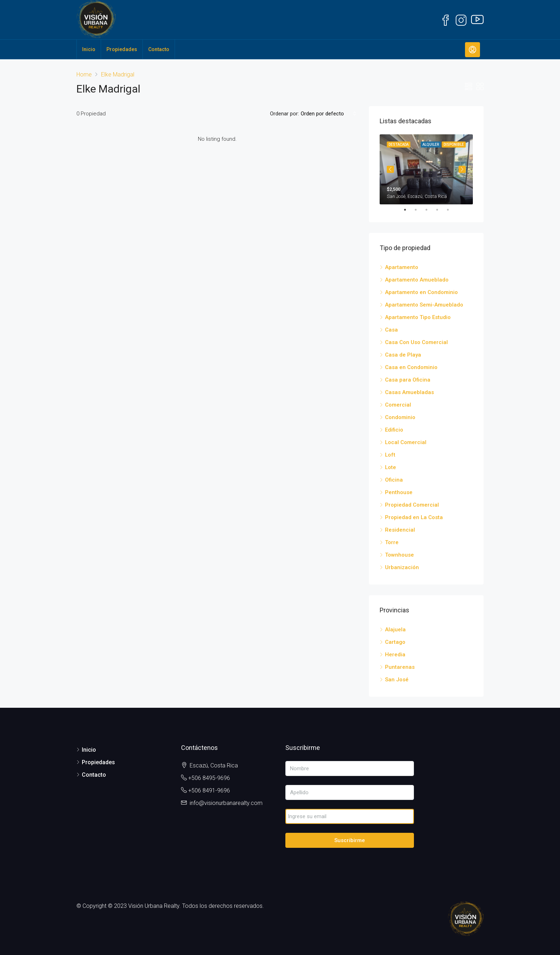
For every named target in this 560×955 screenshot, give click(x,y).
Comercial (398, 405)
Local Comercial (406, 442)
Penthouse (399, 492)
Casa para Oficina (408, 380)
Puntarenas (400, 667)
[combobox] (329, 114)
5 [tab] (451, 210)
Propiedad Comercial (412, 505)
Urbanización (402, 567)
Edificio (394, 430)
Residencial (400, 530)
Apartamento (402, 267)
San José (397, 680)
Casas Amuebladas (409, 392)
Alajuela (395, 630)
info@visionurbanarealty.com (226, 803)
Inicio (89, 49)
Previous (390, 169)
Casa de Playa (403, 355)
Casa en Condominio (411, 367)
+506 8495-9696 (209, 778)
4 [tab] (441, 210)
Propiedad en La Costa (414, 517)
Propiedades (122, 49)
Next (462, 169)
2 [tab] (419, 210)
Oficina (394, 480)
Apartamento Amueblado (417, 280)
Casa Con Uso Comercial (416, 342)
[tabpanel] (426, 169)
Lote (391, 467)
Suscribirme (350, 840)
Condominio (400, 417)
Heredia (395, 655)
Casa (391, 330)
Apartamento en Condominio (421, 292)
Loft (390, 455)
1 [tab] (409, 210)
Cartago (395, 642)
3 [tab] (430, 210)
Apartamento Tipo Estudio (418, 317)
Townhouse (399, 555)
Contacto (159, 49)
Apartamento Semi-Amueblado (424, 305)
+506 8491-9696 (209, 790)
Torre (392, 542)
